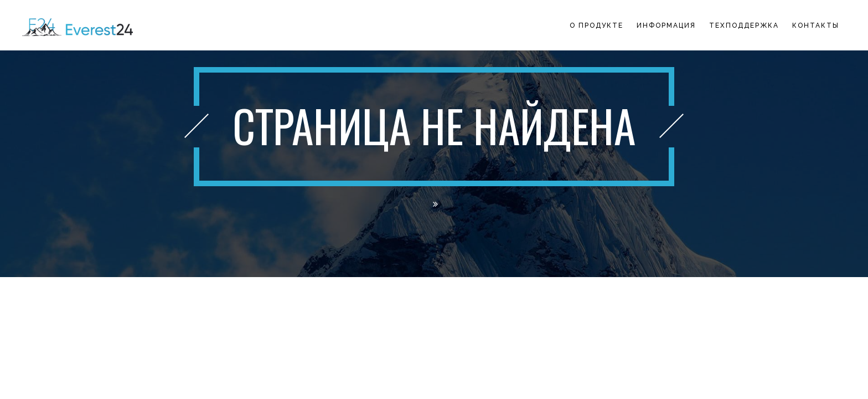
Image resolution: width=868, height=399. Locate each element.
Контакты (816, 25)
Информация (666, 25)
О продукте (596, 25)
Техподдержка (744, 25)
